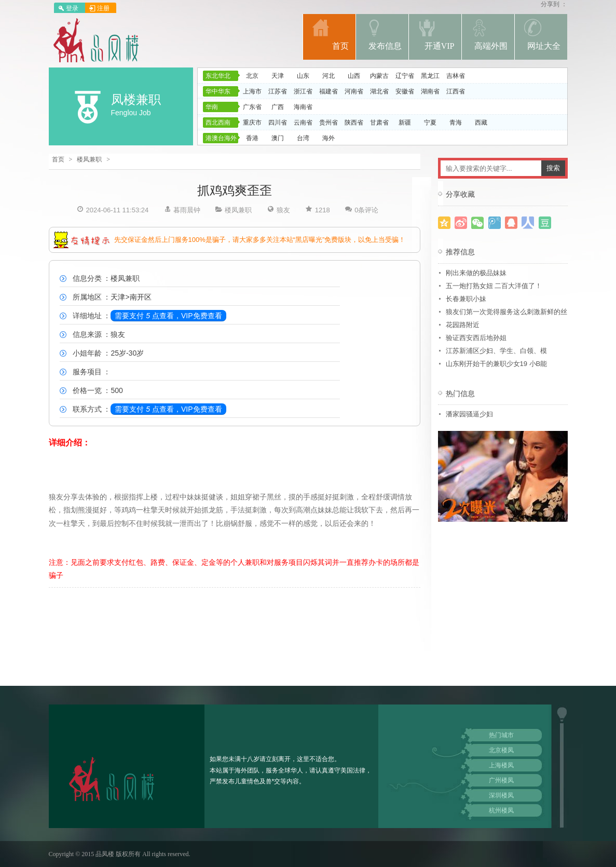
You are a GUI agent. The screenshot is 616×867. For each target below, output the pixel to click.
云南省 (303, 123)
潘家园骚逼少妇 (469, 414)
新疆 (405, 123)
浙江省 (303, 91)
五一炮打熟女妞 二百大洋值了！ (494, 286)
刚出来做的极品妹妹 (476, 273)
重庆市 (252, 123)
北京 (252, 76)
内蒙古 (379, 76)
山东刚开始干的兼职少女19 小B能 (497, 364)
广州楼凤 (501, 780)
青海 (456, 123)
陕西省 (354, 123)
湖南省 (430, 91)
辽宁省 (405, 76)
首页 (58, 159)
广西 (278, 107)
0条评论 (366, 210)
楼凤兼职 (89, 159)
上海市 (252, 91)
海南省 (303, 107)
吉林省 (456, 76)
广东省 (252, 107)
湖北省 (379, 91)
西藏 (481, 123)
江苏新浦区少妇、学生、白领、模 (496, 351)
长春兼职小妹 (466, 299)
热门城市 (501, 735)
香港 (252, 138)
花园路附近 (463, 325)
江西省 (456, 91)
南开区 (141, 297)
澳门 (278, 138)
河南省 (354, 91)
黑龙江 (430, 76)
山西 (354, 76)
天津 (278, 76)
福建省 (328, 91)
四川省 (278, 123)
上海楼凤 (501, 765)
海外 (328, 138)
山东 (303, 76)
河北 (328, 76)
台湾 (303, 138)
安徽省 (405, 91)
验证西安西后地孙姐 (476, 338)
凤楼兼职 (136, 100)
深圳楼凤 (501, 795)
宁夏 (430, 123)
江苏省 (278, 91)
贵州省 (328, 123)
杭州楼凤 (501, 810)
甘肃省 (379, 123)
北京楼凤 (501, 750)
